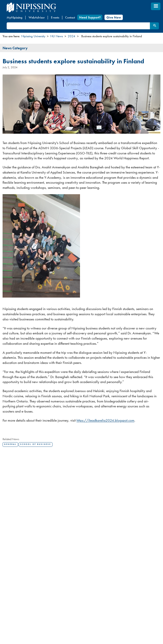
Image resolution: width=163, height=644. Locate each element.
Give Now (114, 17)
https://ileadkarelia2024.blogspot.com (105, 420)
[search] (78, 26)
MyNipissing (15, 17)
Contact (70, 17)
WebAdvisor (37, 17)
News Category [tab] (15, 48)
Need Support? (90, 17)
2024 (72, 36)
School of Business (36, 444)
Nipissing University (33, 36)
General (10, 444)
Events (55, 17)
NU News (57, 36)
